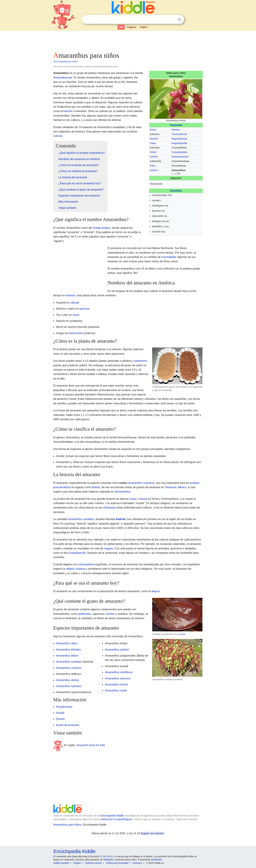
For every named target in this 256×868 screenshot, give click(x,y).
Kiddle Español (61, 863)
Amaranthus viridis (116, 690)
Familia (154, 157)
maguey (108, 548)
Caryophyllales (179, 152)
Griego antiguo (102, 228)
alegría (155, 591)
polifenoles (85, 614)
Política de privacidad (117, 863)
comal (182, 634)
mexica (143, 499)
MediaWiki (156, 860)
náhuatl (75, 303)
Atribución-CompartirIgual (116, 819)
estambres (141, 361)
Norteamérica (123, 492)
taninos (111, 614)
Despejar (173, 19)
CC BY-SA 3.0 (107, 856)
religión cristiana (76, 569)
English (144, 27)
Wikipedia (108, 860)
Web (121, 27)
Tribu (152, 166)
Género (154, 170)
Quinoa (60, 719)
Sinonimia (176, 191)
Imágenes (132, 27)
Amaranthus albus (67, 643)
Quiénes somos (93, 863)
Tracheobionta (179, 134)
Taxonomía (176, 125)
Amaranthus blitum (67, 656)
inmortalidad (169, 257)
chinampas (109, 508)
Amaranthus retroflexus (119, 672)
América (71, 295)
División (154, 139)
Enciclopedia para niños (66, 61)
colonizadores (86, 564)
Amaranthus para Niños (67, 825)
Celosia (58, 136)
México (182, 487)
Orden (153, 152)
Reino (153, 130)
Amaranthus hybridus (69, 686)
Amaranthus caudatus (81, 519)
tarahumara (76, 333)
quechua (84, 309)
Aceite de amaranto (68, 725)
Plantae (176, 130)
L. (173, 174)
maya (76, 315)
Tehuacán (171, 487)
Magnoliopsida (179, 143)
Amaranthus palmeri (117, 650)
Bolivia (96, 487)
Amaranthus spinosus (118, 678)
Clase (153, 143)
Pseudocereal (64, 707)
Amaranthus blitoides (68, 650)
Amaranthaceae (180, 157)
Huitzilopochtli (77, 553)
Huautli (60, 713)
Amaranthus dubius (67, 680)
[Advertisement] (128, 40)
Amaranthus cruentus (141, 483)
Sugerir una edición (152, 833)
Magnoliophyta (179, 139)
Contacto (137, 863)
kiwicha (68, 111)
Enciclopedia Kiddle (112, 816)
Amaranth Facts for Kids (91, 745)
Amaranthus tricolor (116, 684)
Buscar (179, 19)
